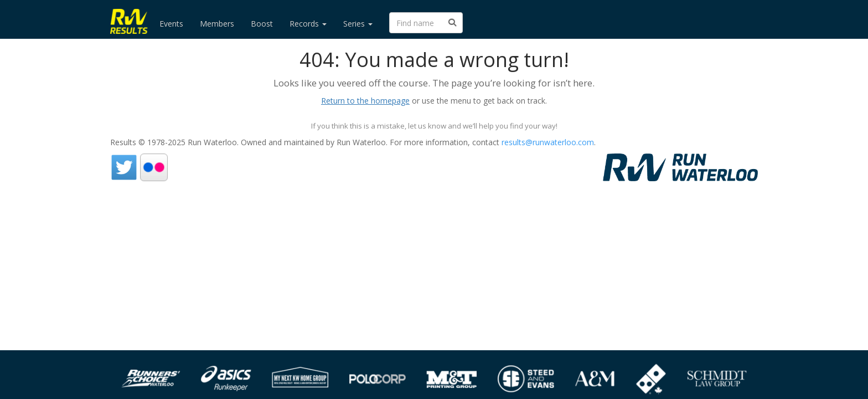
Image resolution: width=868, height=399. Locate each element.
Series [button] (358, 24)
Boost (262, 24)
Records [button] (308, 24)
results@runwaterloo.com (548, 142)
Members (217, 24)
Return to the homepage (365, 101)
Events (171, 24)
